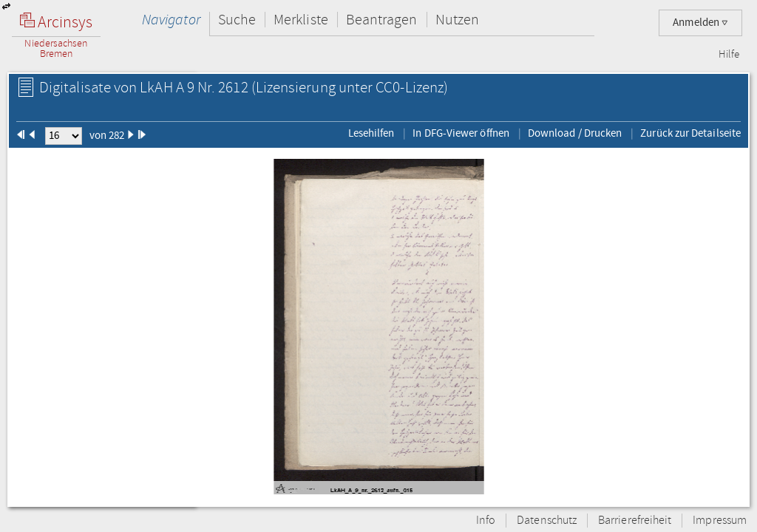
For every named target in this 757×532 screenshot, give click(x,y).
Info (486, 521)
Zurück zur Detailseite (690, 133)
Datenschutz (547, 521)
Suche (237, 20)
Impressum (720, 521)
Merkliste (301, 20)
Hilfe (729, 55)
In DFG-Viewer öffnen (461, 133)
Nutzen (457, 20)
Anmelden (700, 23)
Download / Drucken (575, 133)
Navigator (171, 20)
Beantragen (382, 20)
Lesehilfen (371, 133)
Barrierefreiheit (635, 521)
